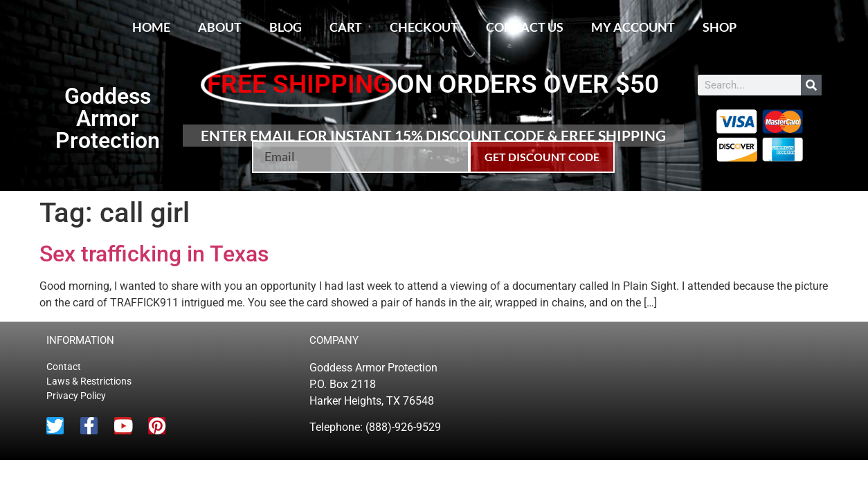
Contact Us (525, 27)
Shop (720, 27)
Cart (346, 27)
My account (633, 27)
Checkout (424, 27)
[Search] (811, 85)
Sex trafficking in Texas (154, 254)
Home (151, 27)
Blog (286, 27)
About (220, 27)
